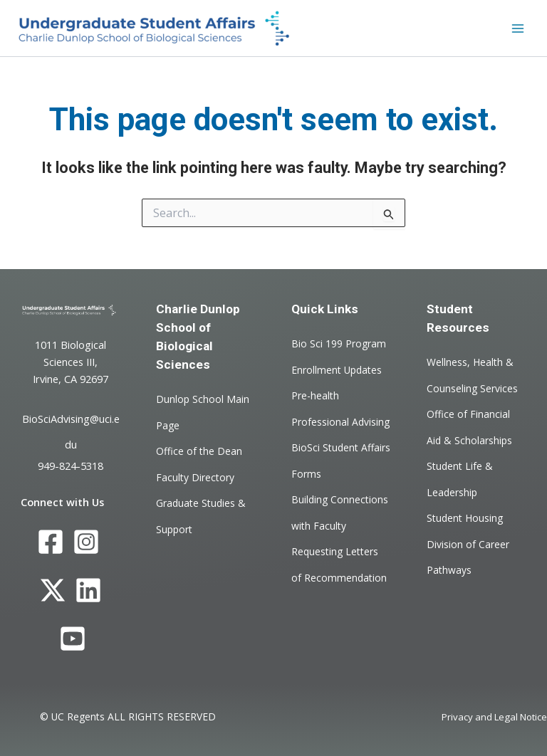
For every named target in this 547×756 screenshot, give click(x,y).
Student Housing (465, 518)
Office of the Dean (199, 451)
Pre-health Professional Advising (340, 408)
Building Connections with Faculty (340, 512)
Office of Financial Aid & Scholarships (469, 427)
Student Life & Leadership (460, 479)
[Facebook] (51, 542)
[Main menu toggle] (518, 28)
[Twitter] (53, 591)
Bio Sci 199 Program (339, 343)
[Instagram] (86, 542)
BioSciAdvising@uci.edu (71, 431)
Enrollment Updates (337, 369)
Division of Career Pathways (468, 556)
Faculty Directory (195, 477)
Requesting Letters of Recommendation (339, 564)
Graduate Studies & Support (201, 516)
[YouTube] (73, 639)
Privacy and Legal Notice (494, 717)
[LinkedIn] (88, 591)
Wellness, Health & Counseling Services (472, 375)
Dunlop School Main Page (203, 412)
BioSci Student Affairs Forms (341, 460)
